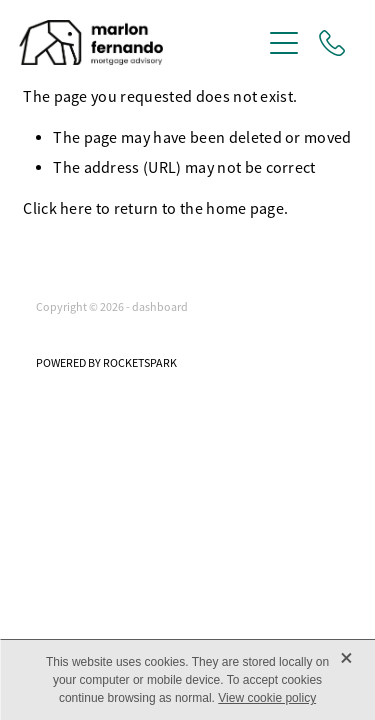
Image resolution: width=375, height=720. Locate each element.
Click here (57, 209)
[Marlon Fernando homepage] (140, 42)
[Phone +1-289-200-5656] (332, 43)
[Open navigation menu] (284, 43)
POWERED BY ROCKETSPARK (106, 363)
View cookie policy (267, 698)
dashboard (160, 307)
